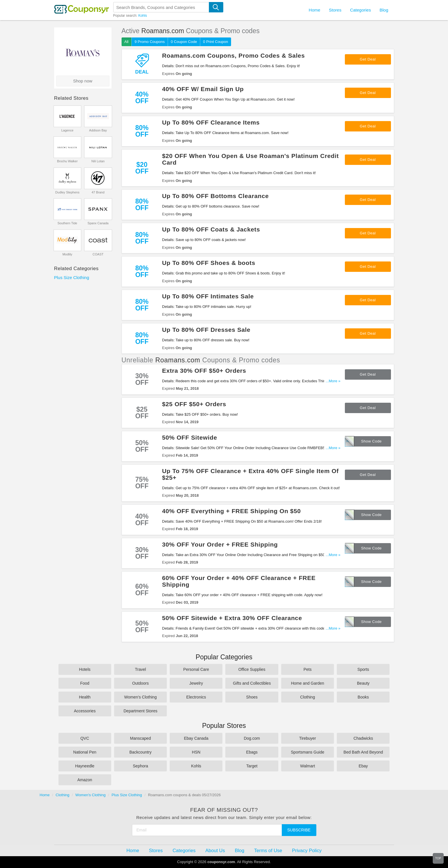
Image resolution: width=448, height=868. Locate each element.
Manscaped (140, 738)
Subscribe (299, 830)
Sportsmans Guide (308, 752)
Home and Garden (308, 683)
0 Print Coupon (216, 42)
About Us (215, 850)
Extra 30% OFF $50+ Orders (204, 371)
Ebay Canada (196, 738)
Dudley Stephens (67, 192)
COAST (98, 254)
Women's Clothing (140, 697)
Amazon (85, 780)
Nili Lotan (98, 161)
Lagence (67, 130)
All (126, 42)
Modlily (67, 254)
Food (85, 683)
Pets (307, 669)
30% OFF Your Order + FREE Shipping (220, 544)
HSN (196, 752)
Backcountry (140, 752)
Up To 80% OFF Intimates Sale (208, 296)
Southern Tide (68, 223)
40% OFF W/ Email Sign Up (203, 89)
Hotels (85, 669)
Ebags (252, 752)
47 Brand (98, 192)
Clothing (308, 697)
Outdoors (141, 683)
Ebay (363, 766)
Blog (384, 10)
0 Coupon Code (184, 42)
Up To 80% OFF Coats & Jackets (211, 229)
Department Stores (141, 711)
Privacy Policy (307, 850)
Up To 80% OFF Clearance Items (211, 122)
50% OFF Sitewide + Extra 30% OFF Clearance (232, 618)
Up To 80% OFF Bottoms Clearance (216, 196)
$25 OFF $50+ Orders (194, 404)
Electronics (196, 697)
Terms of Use (268, 850)
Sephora (140, 766)
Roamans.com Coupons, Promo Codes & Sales (234, 55)
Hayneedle (85, 766)
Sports (363, 669)
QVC (85, 738)
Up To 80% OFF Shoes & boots (209, 263)
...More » (333, 381)
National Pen (85, 752)
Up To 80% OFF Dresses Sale (206, 330)
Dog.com (252, 738)
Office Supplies (252, 669)
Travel (140, 669)
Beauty (363, 683)
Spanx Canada (98, 223)
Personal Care (196, 669)
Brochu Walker (67, 161)
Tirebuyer (308, 738)
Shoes (252, 697)
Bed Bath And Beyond (363, 752)
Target (252, 766)
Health (85, 697)
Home (45, 795)
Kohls (143, 16)
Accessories (85, 711)
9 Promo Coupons (150, 42)
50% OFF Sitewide (190, 437)
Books (363, 697)
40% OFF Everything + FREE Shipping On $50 (232, 511)
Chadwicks (363, 738)
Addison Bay (98, 130)
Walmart (308, 766)
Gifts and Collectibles (252, 683)
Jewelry (196, 683)
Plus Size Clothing (72, 277)
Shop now (83, 81)
